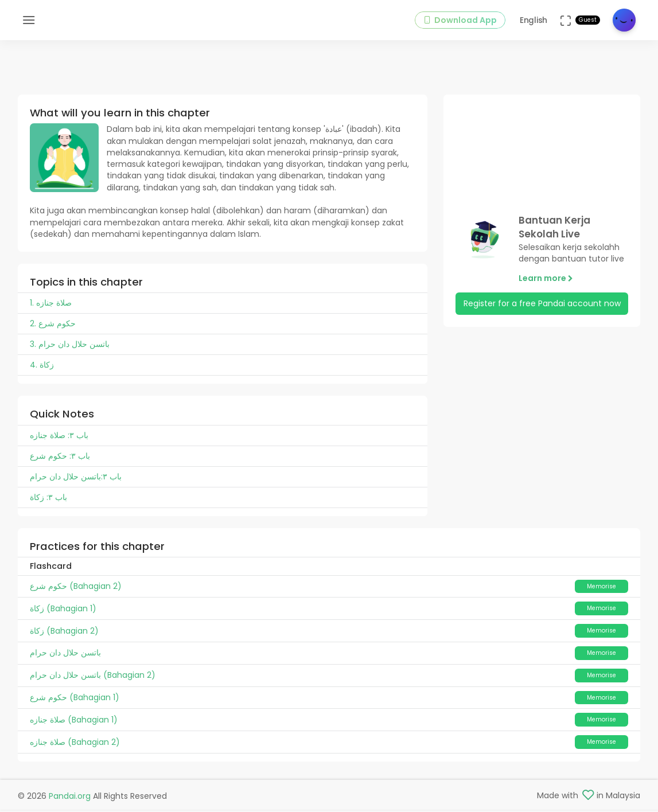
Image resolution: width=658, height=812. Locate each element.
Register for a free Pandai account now (542, 313)
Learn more (546, 287)
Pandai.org (70, 798)
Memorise (601, 595)
